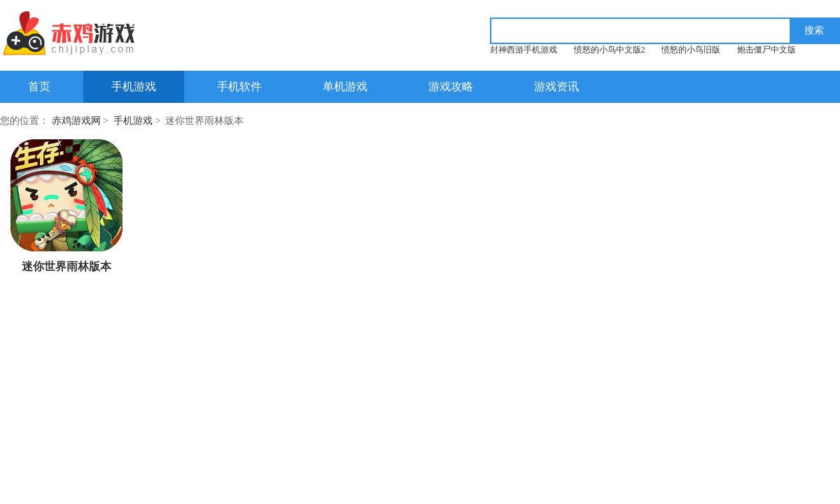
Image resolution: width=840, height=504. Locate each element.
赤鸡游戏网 (76, 121)
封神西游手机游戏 (524, 50)
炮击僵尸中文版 (766, 50)
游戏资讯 (556, 86)
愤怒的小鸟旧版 (691, 50)
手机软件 (239, 86)
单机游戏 (345, 86)
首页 (39, 86)
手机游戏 (134, 86)
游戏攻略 (451, 86)
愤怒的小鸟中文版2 (610, 50)
